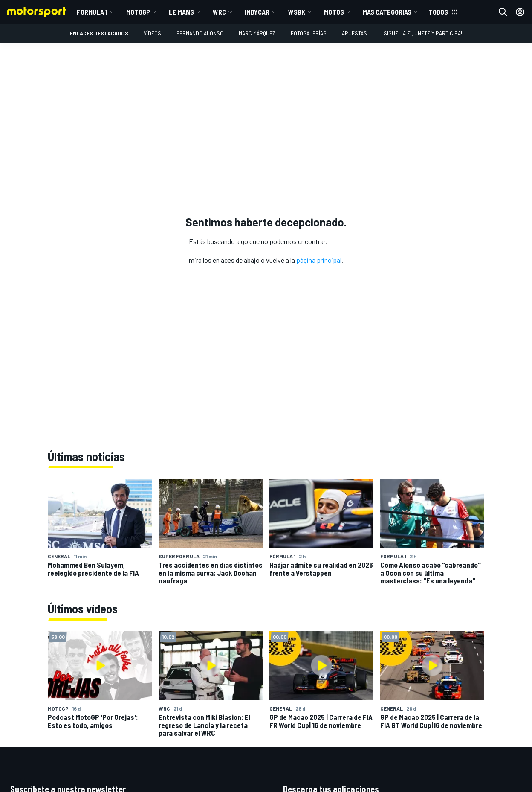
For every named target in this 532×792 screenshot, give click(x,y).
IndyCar (257, 12)
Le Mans (181, 12)
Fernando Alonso (200, 33)
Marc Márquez (257, 33)
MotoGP (138, 12)
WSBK (297, 12)
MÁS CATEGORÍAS (387, 12)
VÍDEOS (152, 33)
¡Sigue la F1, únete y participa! (422, 33)
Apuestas (354, 33)
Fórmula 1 (92, 12)
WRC (219, 12)
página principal (319, 260)
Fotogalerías (309, 33)
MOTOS (334, 12)
